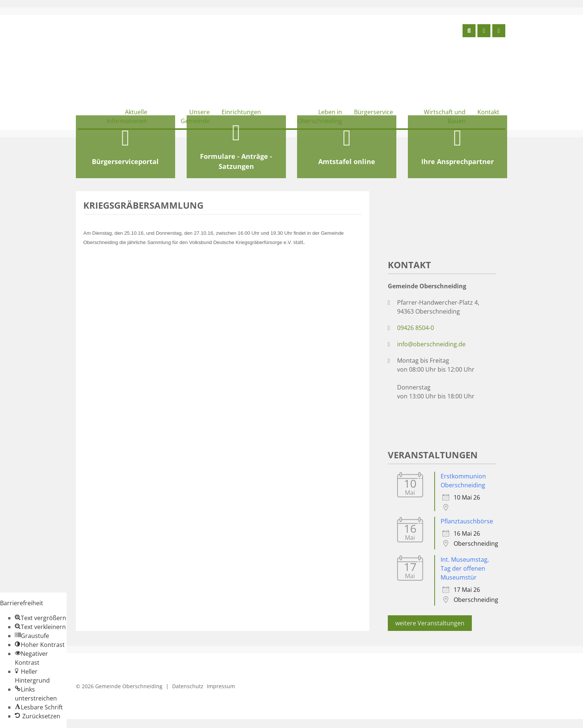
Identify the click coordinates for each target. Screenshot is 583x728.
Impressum (221, 686)
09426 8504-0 (415, 328)
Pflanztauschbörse (467, 521)
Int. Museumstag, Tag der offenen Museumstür (465, 568)
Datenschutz (188, 686)
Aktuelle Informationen (127, 116)
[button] (41, 618)
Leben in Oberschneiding (320, 116)
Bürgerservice (373, 112)
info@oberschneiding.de (431, 344)
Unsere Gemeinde (195, 116)
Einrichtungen (241, 112)
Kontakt (488, 112)
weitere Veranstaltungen (430, 623)
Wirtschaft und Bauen (445, 116)
